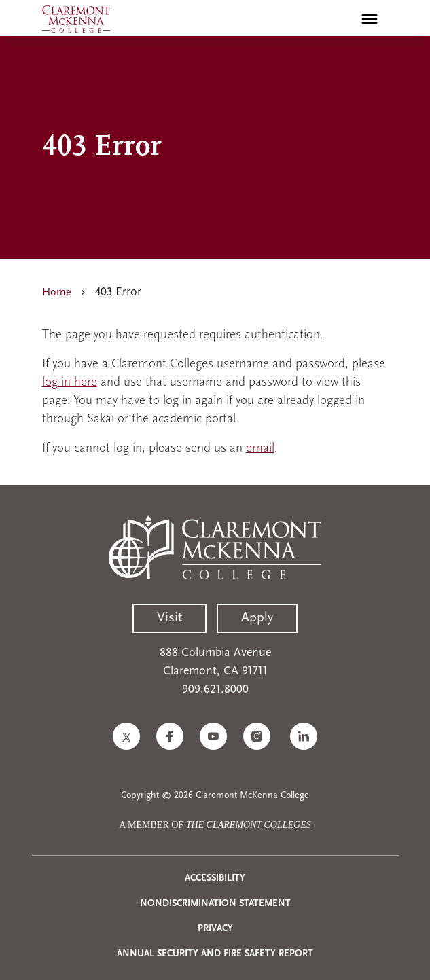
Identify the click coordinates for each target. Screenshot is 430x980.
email (260, 449)
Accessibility (215, 878)
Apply (257, 618)
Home (57, 293)
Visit (169, 618)
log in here (70, 383)
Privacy (215, 929)
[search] (340, 19)
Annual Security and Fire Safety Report (215, 954)
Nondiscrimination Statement (215, 904)
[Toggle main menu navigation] (370, 19)
